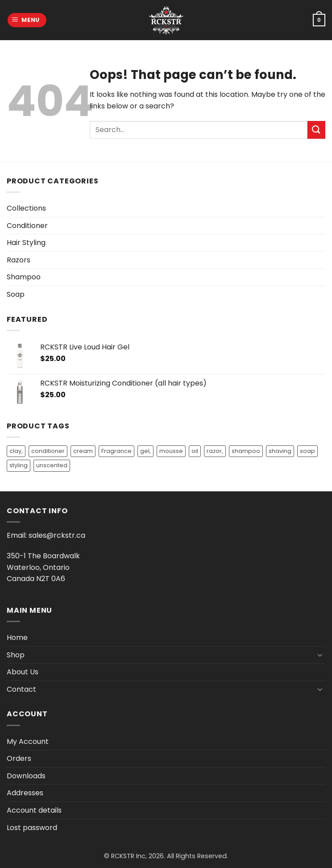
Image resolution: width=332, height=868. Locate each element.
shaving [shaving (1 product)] (280, 451)
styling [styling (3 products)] (19, 465)
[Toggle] (320, 655)
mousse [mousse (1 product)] (171, 451)
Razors (19, 260)
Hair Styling (26, 243)
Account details (34, 810)
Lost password (32, 828)
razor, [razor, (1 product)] (215, 451)
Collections (26, 208)
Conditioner (27, 226)
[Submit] (316, 130)
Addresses (25, 793)
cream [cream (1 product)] (83, 451)
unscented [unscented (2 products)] (52, 465)
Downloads (26, 776)
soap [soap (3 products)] (307, 451)
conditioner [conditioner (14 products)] (48, 451)
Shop (16, 655)
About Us (23, 672)
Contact (21, 689)
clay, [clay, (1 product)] (16, 451)
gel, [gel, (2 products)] (145, 451)
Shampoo (24, 277)
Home (17, 638)
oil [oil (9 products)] (195, 451)
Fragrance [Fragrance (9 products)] (116, 451)
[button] (27, 20)
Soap (16, 294)
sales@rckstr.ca (57, 535)
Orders (19, 758)
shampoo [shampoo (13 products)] (246, 451)
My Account (28, 741)
